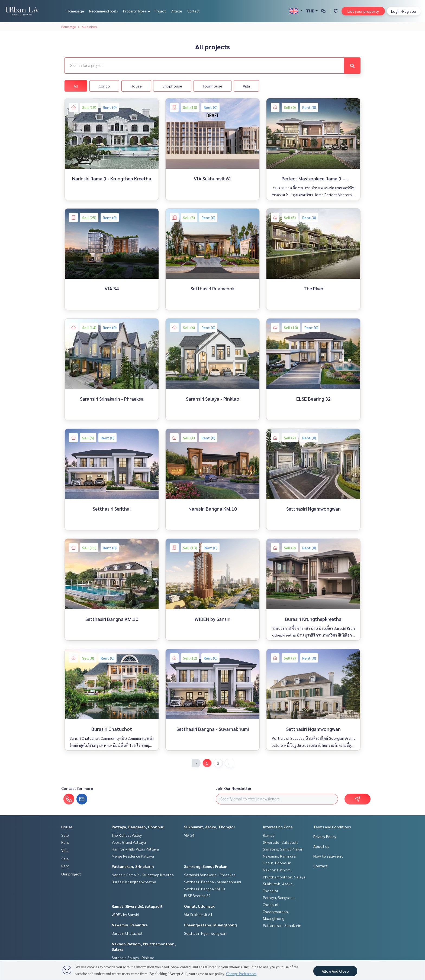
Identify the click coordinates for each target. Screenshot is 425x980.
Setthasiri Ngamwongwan (205, 933)
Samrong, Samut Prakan (206, 866)
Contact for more (77, 788)
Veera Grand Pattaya (129, 842)
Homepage (75, 11)
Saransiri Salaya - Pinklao (133, 958)
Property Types (136, 11)
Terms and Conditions (332, 827)
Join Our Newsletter (234, 788)
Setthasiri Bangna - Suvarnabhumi (212, 882)
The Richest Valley (127, 835)
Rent (65, 842)
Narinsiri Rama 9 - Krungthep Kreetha (143, 875)
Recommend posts (103, 11)
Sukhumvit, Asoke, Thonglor (210, 827)
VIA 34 (189, 835)
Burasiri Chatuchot (127, 933)
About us (321, 846)
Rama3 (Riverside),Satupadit (137, 906)
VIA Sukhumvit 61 (198, 914)
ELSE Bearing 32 (197, 895)
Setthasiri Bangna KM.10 (205, 889)
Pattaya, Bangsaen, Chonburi (138, 827)
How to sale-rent (328, 856)
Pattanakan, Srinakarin (133, 866)
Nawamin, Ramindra (130, 925)
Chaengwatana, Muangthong (210, 925)
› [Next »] (229, 763)
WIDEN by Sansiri (125, 914)
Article (177, 11)
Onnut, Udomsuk (199, 906)
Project (160, 11)
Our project (71, 874)
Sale (65, 835)
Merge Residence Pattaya (133, 856)
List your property (363, 11)
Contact (194, 11)
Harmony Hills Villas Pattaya (135, 849)
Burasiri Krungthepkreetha (134, 882)
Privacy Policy (325, 836)
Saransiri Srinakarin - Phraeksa (210, 875)
